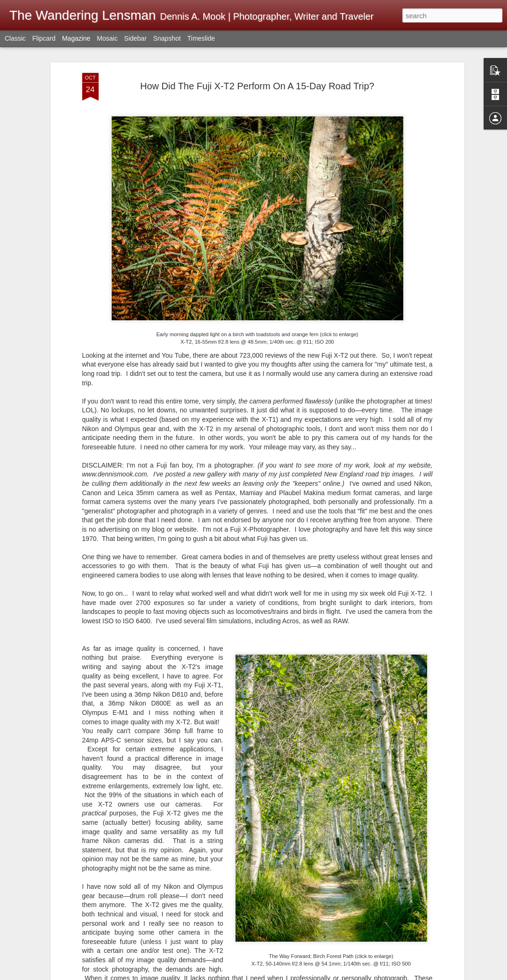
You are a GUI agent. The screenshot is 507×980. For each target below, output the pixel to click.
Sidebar (136, 38)
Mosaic (107, 38)
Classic (15, 38)
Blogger (401, 975)
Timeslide (201, 38)
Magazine (76, 38)
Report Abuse (428, 975)
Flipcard (44, 38)
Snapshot (167, 38)
